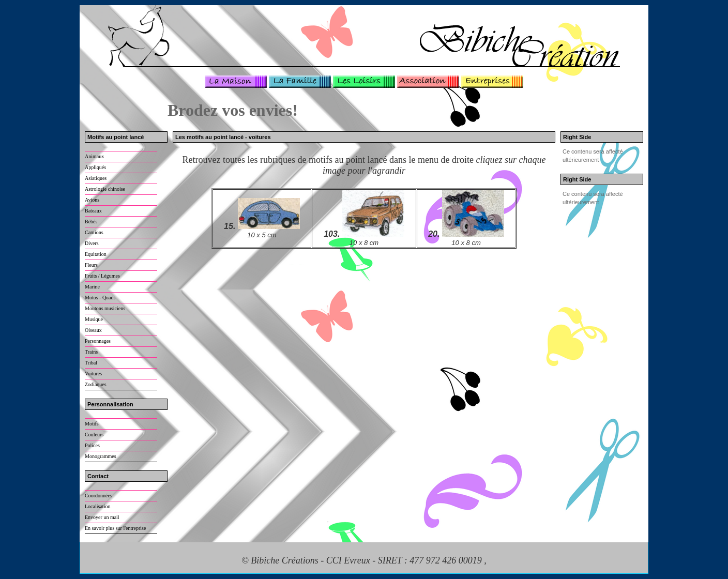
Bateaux (93, 211)
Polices (92, 445)
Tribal (91, 363)
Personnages (98, 341)
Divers (92, 243)
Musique (94, 319)
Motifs (92, 424)
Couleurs (94, 435)
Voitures (93, 374)
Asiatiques (96, 178)
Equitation (96, 254)
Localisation (97, 506)
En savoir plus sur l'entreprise (115, 528)
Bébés (91, 222)
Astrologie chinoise (105, 189)
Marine (92, 287)
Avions (92, 200)
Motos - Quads (100, 298)
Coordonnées (98, 496)
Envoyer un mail (102, 517)
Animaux (94, 156)
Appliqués (95, 167)
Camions (94, 232)
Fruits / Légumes (102, 276)
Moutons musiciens (105, 308)
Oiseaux (93, 330)
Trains (91, 352)
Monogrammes (101, 456)
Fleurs (91, 265)
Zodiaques (96, 384)
